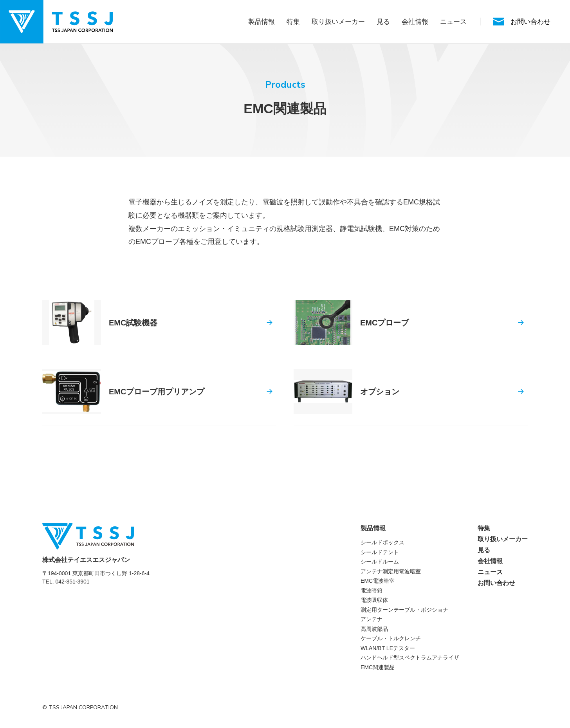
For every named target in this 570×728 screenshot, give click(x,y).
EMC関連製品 (378, 667)
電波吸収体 (374, 600)
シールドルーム (380, 562)
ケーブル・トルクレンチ (391, 638)
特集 (293, 22)
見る (383, 22)
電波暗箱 (372, 591)
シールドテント (380, 552)
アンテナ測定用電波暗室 (391, 571)
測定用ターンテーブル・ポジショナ (404, 610)
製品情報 (262, 22)
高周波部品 (374, 629)
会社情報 (415, 22)
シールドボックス (382, 542)
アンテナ (372, 619)
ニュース (453, 22)
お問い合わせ (496, 583)
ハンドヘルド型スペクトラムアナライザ (410, 658)
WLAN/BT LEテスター (388, 648)
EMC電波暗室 (378, 581)
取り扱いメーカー (338, 22)
